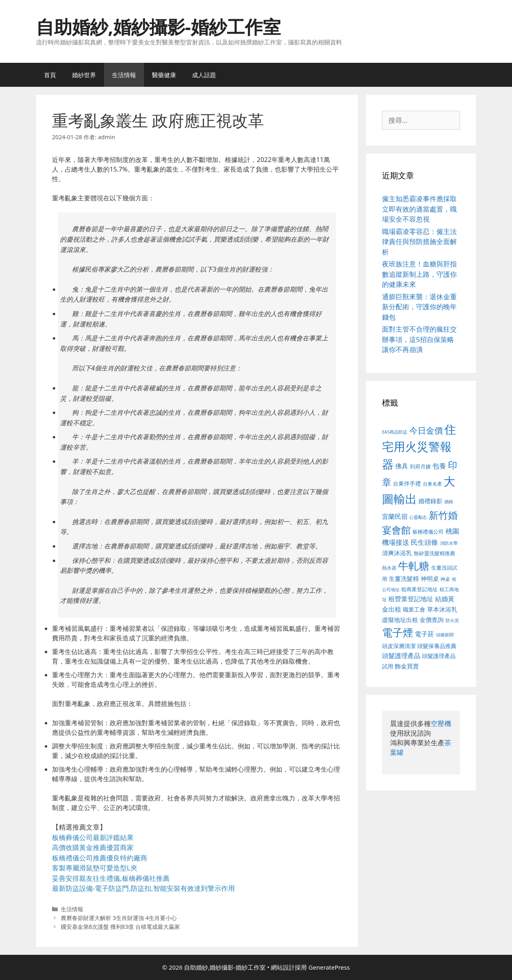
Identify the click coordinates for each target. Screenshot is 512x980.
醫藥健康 (164, 75)
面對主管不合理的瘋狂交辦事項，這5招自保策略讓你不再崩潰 (419, 339)
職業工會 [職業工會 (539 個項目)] (414, 609)
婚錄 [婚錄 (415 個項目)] (449, 502)
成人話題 (204, 75)
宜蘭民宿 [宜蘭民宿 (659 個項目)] (395, 516)
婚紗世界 (84, 75)
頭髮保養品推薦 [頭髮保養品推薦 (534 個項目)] (437, 646)
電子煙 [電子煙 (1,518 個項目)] (398, 632)
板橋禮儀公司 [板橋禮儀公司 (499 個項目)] (428, 532)
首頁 (50, 75)
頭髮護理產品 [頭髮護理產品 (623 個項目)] (401, 656)
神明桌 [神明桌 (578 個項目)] (430, 578)
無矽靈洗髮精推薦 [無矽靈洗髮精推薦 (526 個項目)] (434, 553)
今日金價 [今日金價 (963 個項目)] (426, 430)
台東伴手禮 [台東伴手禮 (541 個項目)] (407, 483)
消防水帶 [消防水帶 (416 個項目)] (449, 543)
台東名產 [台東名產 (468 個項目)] (432, 484)
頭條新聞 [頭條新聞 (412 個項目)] (445, 635)
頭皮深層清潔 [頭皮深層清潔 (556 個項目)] (399, 646)
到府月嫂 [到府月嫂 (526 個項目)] (420, 466)
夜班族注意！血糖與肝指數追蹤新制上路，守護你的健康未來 (419, 274)
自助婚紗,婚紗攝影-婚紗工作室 (158, 27)
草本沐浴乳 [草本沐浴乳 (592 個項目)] (442, 609)
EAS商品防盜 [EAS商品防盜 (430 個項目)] (395, 432)
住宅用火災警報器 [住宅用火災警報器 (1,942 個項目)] (419, 447)
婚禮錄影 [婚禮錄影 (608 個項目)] (430, 501)
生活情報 (124, 75)
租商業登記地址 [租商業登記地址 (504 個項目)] (419, 589)
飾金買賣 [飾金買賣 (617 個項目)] (407, 666)
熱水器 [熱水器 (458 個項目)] (389, 568)
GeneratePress (329, 967)
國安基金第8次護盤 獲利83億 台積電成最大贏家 (120, 927)
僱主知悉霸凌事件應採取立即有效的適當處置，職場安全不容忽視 (419, 209)
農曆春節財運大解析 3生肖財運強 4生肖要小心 (119, 918)
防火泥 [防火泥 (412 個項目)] (452, 620)
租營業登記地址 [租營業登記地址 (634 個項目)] (411, 599)
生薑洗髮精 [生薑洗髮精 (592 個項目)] (404, 578)
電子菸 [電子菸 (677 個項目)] (424, 634)
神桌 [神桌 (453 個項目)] (445, 579)
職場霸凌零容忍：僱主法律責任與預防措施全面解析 (419, 242)
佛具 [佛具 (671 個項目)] (402, 466)
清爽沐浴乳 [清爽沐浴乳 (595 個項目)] (397, 553)
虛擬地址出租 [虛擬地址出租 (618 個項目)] (400, 620)
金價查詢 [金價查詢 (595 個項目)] (432, 620)
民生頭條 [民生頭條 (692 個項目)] (424, 542)
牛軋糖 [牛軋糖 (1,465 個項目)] (414, 566)
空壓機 (441, 723)
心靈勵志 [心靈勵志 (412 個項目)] (418, 517)
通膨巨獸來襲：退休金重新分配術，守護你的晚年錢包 (419, 307)
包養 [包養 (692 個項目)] (439, 466)
